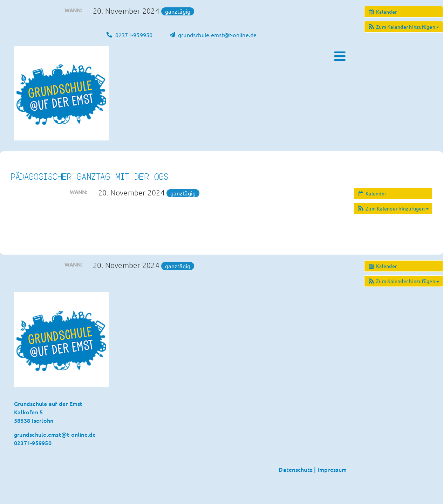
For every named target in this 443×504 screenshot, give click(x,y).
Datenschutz (296, 469)
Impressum (332, 469)
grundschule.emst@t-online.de (55, 434)
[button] (404, 27)
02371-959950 (33, 443)
